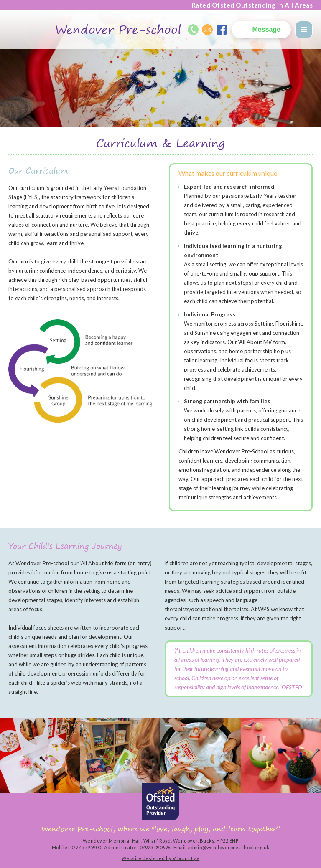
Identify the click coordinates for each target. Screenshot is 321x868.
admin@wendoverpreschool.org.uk (229, 847)
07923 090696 (155, 847)
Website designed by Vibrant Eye (161, 858)
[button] (304, 30)
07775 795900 (86, 847)
